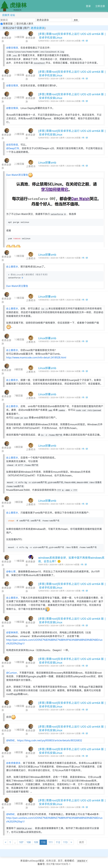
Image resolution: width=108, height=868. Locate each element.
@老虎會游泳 (13, 763)
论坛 (13, 15)
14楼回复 (19, 706)
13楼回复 (19, 256)
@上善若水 (12, 267)
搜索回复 (7, 24)
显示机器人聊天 (24, 24)
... (15, 842)
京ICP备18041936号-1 (58, 864)
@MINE (10, 740)
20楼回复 (19, 587)
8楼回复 (19, 369)
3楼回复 (19, 502)
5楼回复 (19, 804)
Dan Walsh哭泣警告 (17, 175)
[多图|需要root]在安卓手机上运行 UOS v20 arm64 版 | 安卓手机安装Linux (72, 36)
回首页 (6, 15)
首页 (60, 861)
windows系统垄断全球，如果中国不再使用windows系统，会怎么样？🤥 (71, 559)
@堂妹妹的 (12, 632)
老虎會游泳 (30, 563)
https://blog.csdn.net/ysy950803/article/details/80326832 (50, 740)
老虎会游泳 (38, 28)
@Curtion (12, 673)
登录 (88, 6)
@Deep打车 (13, 148)
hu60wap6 (33, 861)
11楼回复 (19, 298)
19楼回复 (19, 622)
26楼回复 (19, 134)
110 (43, 842)
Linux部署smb (47, 163)
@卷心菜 (11, 572)
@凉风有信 (12, 145)
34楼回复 (19, 37)
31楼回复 (19, 75)
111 (51, 842)
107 (21, 842)
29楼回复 (19, 97)
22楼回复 (19, 164)
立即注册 (100, 6)
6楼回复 (19, 447)
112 (58, 842)
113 (65, 842)
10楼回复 (19, 339)
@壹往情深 (12, 48)
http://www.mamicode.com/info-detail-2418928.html (36, 357)
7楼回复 (19, 396)
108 (29, 842)
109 (36, 842)
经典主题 (51, 861)
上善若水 (31, 166)
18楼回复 (19, 662)
